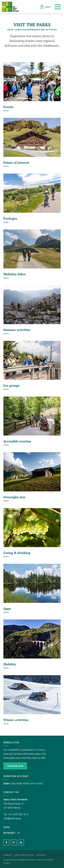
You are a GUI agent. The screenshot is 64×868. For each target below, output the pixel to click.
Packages (10, 218)
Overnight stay (14, 497)
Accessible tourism (17, 441)
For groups (11, 385)
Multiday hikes (15, 274)
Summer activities (17, 330)
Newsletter (11, 742)
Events (8, 107)
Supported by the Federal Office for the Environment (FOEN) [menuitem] (28, 861)
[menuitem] (45, 7)
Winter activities (16, 720)
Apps (7, 608)
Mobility (10, 664)
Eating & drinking (17, 553)
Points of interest (16, 162)
